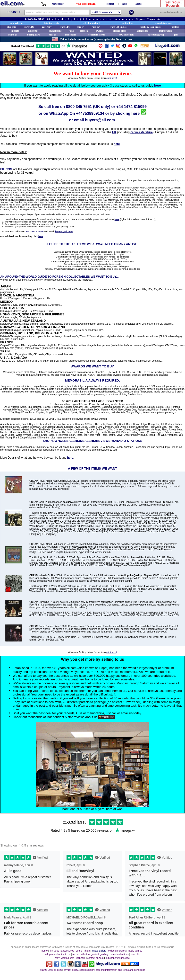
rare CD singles (118, 27)
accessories (68, 951)
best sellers (127, 23)
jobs (176, 35)
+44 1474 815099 (131, 107)
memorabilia (166, 31)
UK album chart (91, 23)
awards (100, 31)
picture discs (119, 31)
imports (15, 31)
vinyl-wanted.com (65, 958)
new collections (127, 35)
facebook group (156, 35)
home (45, 951)
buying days (33, 35)
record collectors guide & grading (90, 954)
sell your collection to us (58, 954)
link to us (54, 951)
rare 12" (96, 27)
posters (175, 27)
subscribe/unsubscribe (118, 958)
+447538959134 (90, 113)
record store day (163, 23)
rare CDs (29, 27)
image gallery (99, 951)
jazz (71, 31)
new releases (17, 23)
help (125, 4)
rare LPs (65, 27)
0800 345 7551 (79, 107)
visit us (53, 35)
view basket (58, 4)
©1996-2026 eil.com (51, 970)
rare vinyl (47, 27)
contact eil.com (96, 958)
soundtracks (55, 31)
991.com (81, 958)
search (80, 951)
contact (110, 4)
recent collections (119, 954)
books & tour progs (150, 27)
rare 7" (80, 27)
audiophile (33, 31)
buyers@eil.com (100, 120)
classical (84, 31)
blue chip (12, 27)
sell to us (13, 35)
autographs (142, 31)
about (138, 4)
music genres (135, 951)
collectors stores (97, 35)
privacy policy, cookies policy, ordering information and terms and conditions (104, 970)
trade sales (71, 35)
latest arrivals (52, 23)
